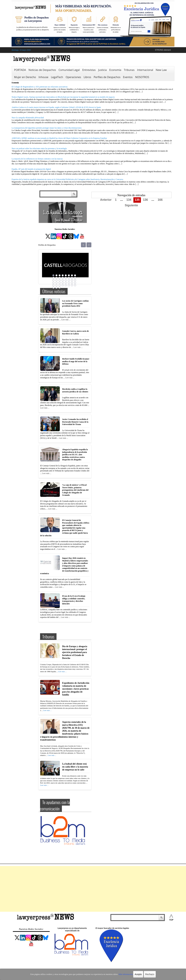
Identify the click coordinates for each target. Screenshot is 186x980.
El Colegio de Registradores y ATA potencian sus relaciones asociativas (40, 87)
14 (69, 278)
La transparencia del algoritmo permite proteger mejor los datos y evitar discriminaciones (47, 128)
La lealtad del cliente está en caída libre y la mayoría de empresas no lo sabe (75, 767)
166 (160, 200)
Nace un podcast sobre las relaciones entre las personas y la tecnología (39, 148)
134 (129, 200)
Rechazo (147, 974)
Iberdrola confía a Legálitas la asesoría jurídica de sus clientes (75, 390)
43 (60, 288)
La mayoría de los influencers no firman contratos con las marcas (37, 159)
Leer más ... (66, 320)
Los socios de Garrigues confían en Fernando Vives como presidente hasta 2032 (75, 303)
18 (57, 280)
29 (66, 283)
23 (72, 280)
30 (69, 283)
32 (75, 283)
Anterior (106, 200)
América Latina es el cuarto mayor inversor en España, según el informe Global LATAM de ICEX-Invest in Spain (56, 107)
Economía (115, 70)
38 (69, 285)
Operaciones (73, 77)
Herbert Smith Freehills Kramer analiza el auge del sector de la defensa (76, 361)
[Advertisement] (93, 889)
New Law (161, 70)
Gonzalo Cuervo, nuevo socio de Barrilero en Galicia (76, 332)
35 (60, 285)
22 (69, 280)
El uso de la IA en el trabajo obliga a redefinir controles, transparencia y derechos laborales (74, 600)
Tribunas (129, 70)
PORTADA (20, 70)
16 (75, 278)
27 (60, 283)
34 (57, 285)
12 (63, 278)
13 (66, 278)
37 (66, 285)
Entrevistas (89, 70)
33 (53, 285)
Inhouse (43, 77)
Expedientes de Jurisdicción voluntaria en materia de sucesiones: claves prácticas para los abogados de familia (76, 689)
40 (75, 285)
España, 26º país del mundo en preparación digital (31, 169)
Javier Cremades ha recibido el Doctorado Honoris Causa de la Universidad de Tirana (75, 422)
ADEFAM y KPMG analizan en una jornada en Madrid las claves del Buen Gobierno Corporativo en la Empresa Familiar (59, 138)
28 (63, 283)
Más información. (124, 974)
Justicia (102, 70)
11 (60, 278)
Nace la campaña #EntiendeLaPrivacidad (28, 118)
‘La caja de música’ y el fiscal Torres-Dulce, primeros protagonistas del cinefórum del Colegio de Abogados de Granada (75, 490)
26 (57, 283)
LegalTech (57, 77)
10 (57, 278)
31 (72, 283)
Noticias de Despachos (42, 70)
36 (63, 285)
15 (72, 278)
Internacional (145, 70)
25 (53, 283)
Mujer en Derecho (25, 77)
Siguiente (131, 205)
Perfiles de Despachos (107, 77)
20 (63, 280)
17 (53, 280)
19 (60, 280)
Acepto (136, 974)
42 (57, 288)
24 (75, 280)
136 (145, 200)
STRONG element (163, 50)
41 (53, 288)
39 (72, 285)
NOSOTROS (142, 77)
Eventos (128, 77)
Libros (87, 77)
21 (66, 280)
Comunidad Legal (69, 70)
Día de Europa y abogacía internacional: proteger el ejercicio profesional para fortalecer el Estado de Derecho (75, 652)
